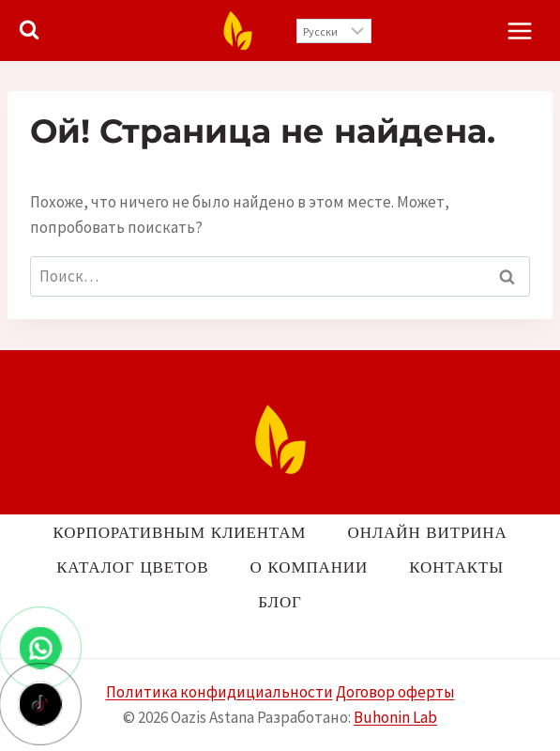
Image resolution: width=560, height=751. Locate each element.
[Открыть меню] (519, 31)
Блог (280, 602)
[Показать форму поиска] (29, 30)
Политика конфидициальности (219, 692)
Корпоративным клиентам (179, 532)
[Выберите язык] (334, 31)
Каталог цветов (132, 567)
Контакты (456, 567)
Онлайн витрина (428, 532)
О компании (309, 567)
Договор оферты (395, 692)
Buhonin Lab (395, 717)
